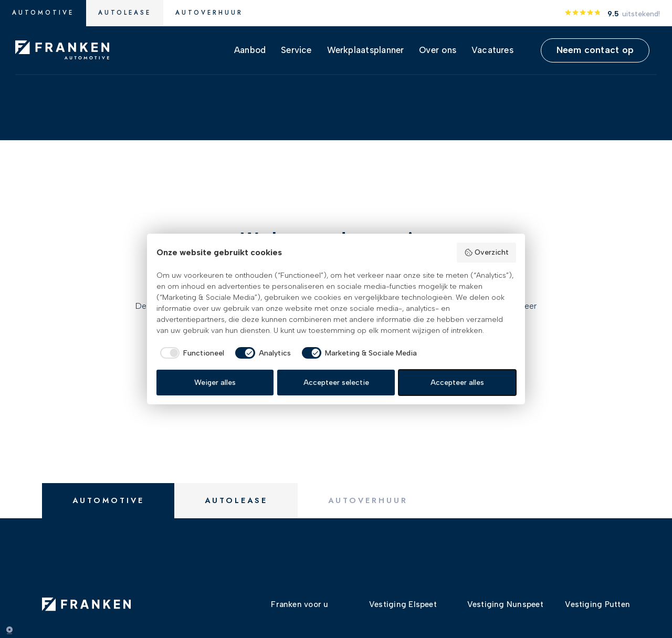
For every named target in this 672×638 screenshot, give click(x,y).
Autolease (125, 13)
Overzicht (486, 253)
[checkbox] (191, 353)
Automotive (43, 13)
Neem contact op (595, 50)
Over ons (438, 50)
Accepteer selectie (336, 383)
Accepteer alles (457, 383)
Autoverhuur (209, 13)
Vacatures (492, 50)
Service (296, 50)
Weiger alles (215, 383)
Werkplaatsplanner (366, 50)
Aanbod (250, 50)
